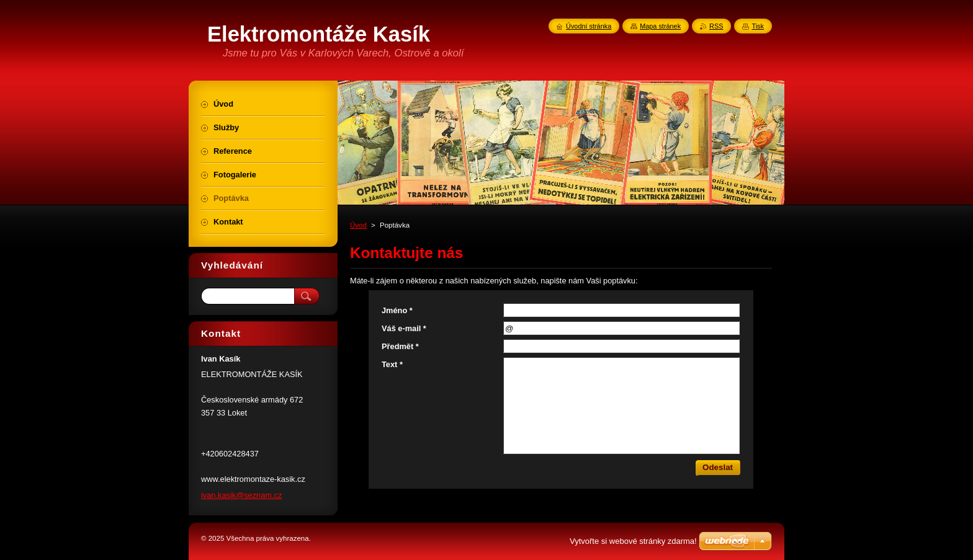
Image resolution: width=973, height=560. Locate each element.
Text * (392, 364)
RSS (716, 26)
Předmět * (400, 346)
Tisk (758, 26)
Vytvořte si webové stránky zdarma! (633, 541)
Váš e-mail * (404, 328)
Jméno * (397, 310)
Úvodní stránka (589, 26)
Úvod (358, 225)
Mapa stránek (660, 26)
